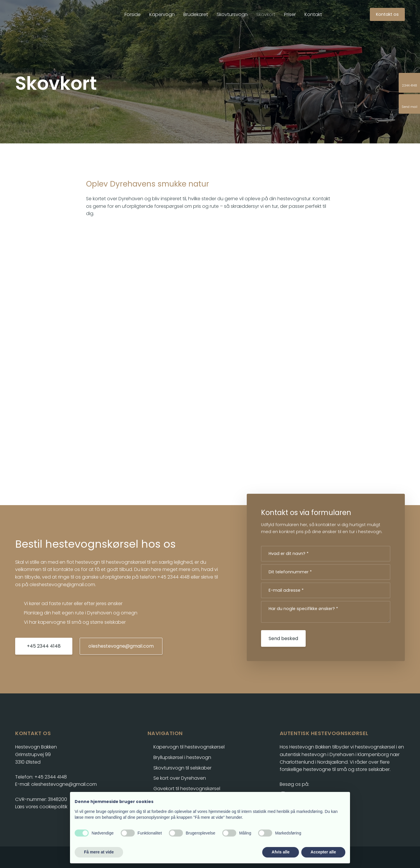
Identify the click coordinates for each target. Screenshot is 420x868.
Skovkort (266, 14)
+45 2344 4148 (173, 577)
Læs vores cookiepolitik (41, 807)
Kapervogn (162, 14)
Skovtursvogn (232, 14)
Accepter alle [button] (323, 852)
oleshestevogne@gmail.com (62, 585)
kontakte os (67, 569)
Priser (290, 14)
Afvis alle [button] (280, 852)
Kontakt (313, 14)
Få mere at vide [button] (99, 852)
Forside (133, 14)
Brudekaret (196, 14)
